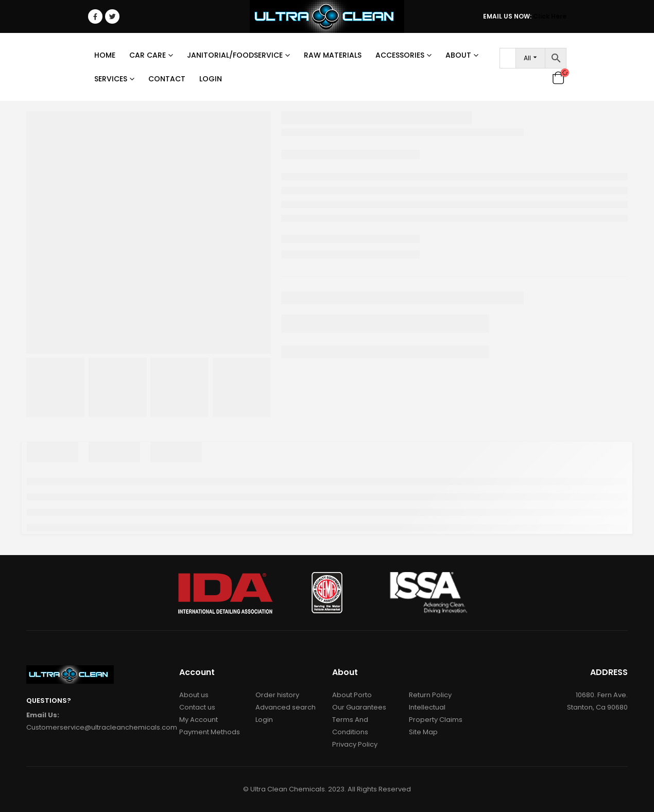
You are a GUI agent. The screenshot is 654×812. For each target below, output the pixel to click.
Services (111, 79)
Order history (277, 695)
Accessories (400, 55)
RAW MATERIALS (333, 55)
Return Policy (430, 695)
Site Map (423, 732)
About (458, 55)
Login (211, 79)
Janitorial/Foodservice (235, 55)
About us (194, 695)
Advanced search (286, 707)
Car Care (148, 55)
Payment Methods (210, 732)
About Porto (352, 695)
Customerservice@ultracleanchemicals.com (102, 727)
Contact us (197, 707)
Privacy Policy (355, 744)
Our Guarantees (359, 707)
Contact (167, 79)
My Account (199, 720)
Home (105, 55)
